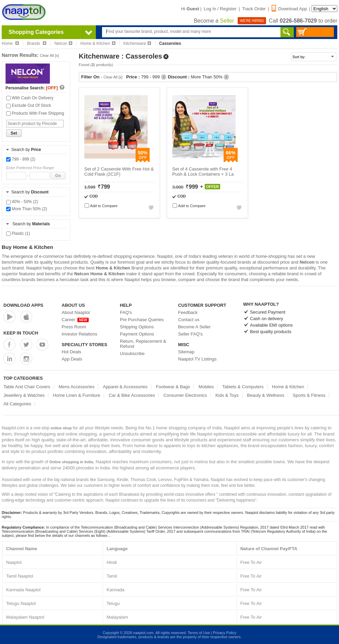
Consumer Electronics (185, 395)
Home (10, 43)
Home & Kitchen (98, 43)
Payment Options (137, 334)
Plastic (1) (18, 233)
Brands (37, 43)
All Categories (17, 404)
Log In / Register (220, 9)
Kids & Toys (227, 395)
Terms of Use (199, 633)
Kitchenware (137, 43)
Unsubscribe (132, 353)
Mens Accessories (77, 387)
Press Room (74, 327)
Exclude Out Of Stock (29, 105)
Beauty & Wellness (266, 395)
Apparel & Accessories (125, 387)
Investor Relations (79, 334)
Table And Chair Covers (27, 387)
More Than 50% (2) (27, 209)
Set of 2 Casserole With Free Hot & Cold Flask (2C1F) (119, 172)
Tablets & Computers (243, 387)
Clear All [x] (49, 55)
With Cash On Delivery (30, 98)
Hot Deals (71, 352)
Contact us (189, 320)
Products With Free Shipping (35, 113)
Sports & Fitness (309, 395)
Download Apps (23, 305)
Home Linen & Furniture (77, 395)
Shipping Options (137, 327)
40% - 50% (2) (22, 202)
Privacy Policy (225, 633)
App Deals (72, 359)
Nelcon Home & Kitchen (99, 274)
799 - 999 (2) (21, 159)
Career (75, 320)
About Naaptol (76, 312)
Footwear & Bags (173, 387)
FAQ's (126, 312)
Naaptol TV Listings (197, 359)
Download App (289, 9)
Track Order (254, 9)
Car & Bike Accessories (132, 395)
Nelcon (63, 43)
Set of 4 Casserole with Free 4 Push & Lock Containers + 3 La (203, 172)
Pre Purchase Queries (142, 320)
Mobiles (206, 387)
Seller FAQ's (190, 334)
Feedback (188, 312)
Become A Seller (194, 327)
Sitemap (186, 352)
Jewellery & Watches (24, 395)
